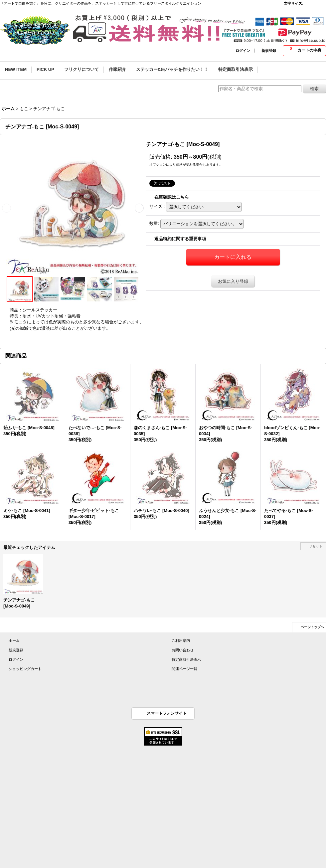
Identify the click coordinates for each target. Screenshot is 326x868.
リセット (316, 546)
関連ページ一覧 (184, 669)
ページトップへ (312, 627)
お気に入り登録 (233, 281)
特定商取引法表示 (186, 659)
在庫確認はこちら (172, 197)
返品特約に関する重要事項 (180, 239)
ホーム (14, 640)
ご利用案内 (181, 640)
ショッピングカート (25, 669)
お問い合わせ (183, 650)
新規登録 (269, 51)
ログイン (243, 51)
